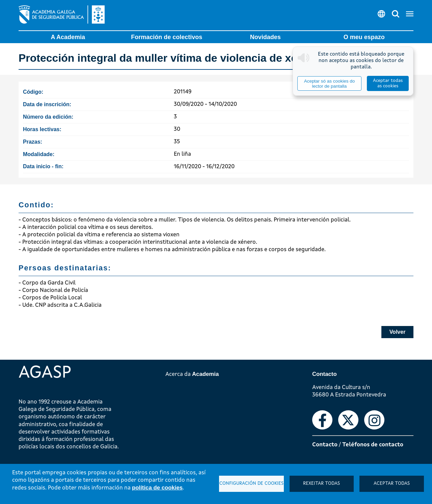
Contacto (325, 445)
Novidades (265, 37)
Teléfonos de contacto (373, 445)
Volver (398, 332)
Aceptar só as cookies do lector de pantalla (329, 84)
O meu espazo (364, 37)
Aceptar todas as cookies (388, 83)
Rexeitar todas (321, 484)
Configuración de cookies (251, 484)
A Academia (68, 37)
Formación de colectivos (167, 37)
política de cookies (157, 488)
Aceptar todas (392, 484)
